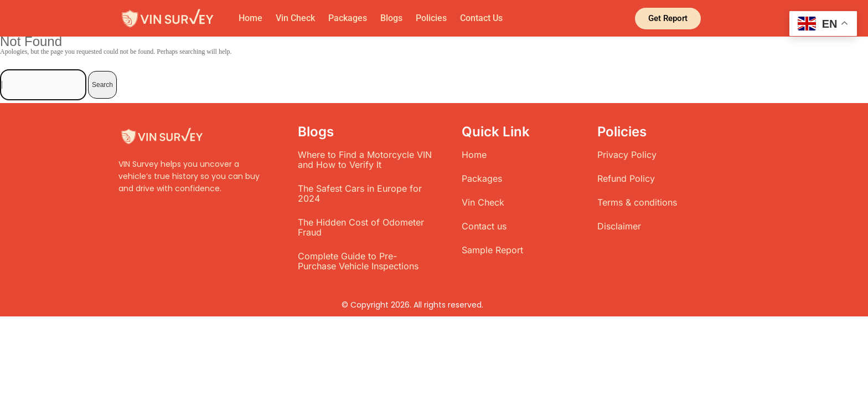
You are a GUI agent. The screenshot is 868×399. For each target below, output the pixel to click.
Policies (431, 18)
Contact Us (481, 18)
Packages (348, 18)
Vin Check (295, 18)
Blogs (391, 18)
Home (250, 18)
